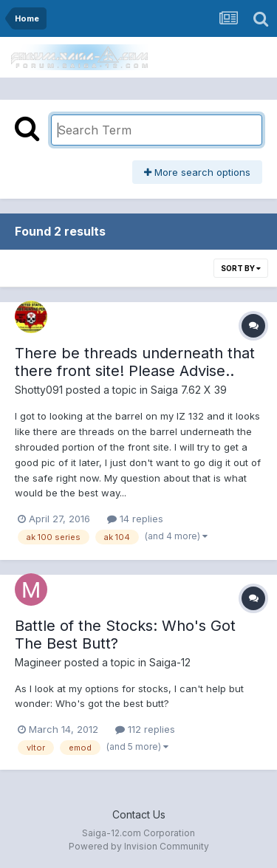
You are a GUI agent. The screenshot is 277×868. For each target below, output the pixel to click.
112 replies (145, 729)
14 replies (135, 519)
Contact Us (139, 814)
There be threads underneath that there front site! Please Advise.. (135, 362)
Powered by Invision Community (139, 846)
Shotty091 (39, 390)
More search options (197, 172)
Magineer (38, 662)
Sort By (241, 268)
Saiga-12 (170, 662)
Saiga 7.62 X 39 (189, 390)
